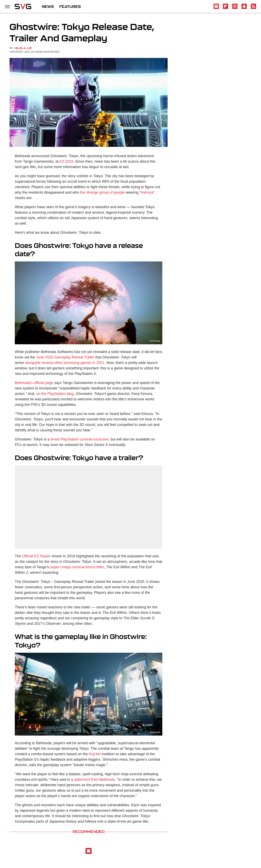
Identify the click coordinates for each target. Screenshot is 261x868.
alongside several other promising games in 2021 (65, 363)
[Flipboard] (226, 8)
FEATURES (70, 6)
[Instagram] (235, 8)
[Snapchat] (244, 8)
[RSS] (254, 8)
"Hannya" (147, 192)
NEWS (48, 6)
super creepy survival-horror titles (77, 567)
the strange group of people (102, 192)
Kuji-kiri (95, 754)
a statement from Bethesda (93, 779)
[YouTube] (216, 8)
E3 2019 (66, 161)
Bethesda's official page (34, 383)
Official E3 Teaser (36, 556)
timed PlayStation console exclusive (79, 439)
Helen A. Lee (23, 48)
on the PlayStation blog (55, 394)
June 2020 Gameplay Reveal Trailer (65, 357)
